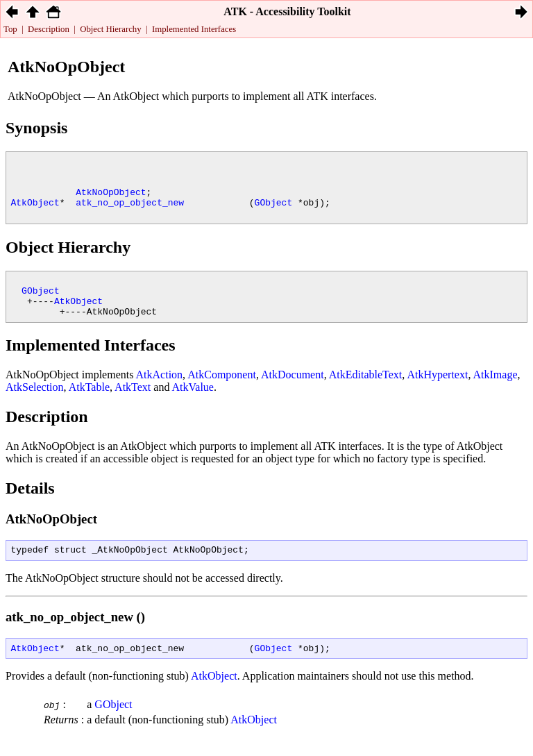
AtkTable (89, 408)
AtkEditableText (366, 395)
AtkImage (496, 395)
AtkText (133, 408)
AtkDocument (293, 395)
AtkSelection (35, 408)
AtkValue (193, 408)
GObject (274, 212)
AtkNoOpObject (111, 200)
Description (49, 29)
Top (10, 29)
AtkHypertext (437, 395)
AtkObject (35, 212)
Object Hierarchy (110, 29)
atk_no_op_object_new (130, 212)
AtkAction (160, 395)
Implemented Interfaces (194, 29)
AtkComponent (222, 395)
